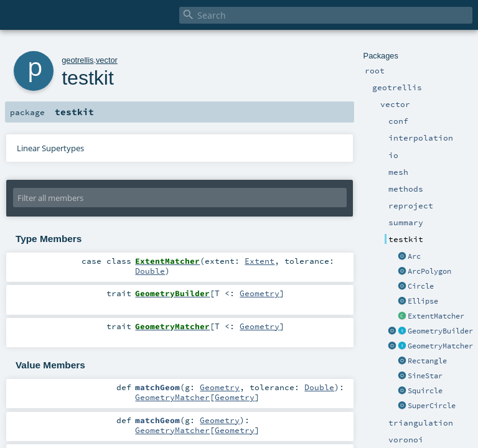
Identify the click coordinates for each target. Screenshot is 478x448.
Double (150, 271)
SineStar (425, 376)
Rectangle (427, 361)
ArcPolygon (429, 271)
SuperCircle (432, 406)
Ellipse (423, 301)
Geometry (260, 293)
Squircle (425, 391)
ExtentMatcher (436, 316)
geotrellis (77, 60)
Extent (260, 261)
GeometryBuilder (440, 331)
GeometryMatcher (440, 346)
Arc (414, 256)
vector (107, 60)
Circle (421, 286)
